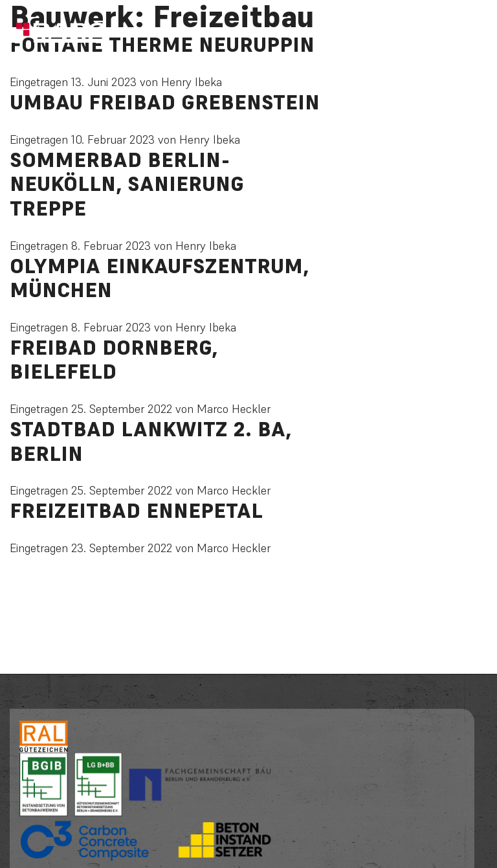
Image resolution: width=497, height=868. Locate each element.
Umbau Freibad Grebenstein (165, 102)
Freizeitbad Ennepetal (136, 511)
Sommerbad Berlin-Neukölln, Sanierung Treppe (127, 184)
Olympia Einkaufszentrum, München (159, 278)
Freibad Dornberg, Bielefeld (114, 360)
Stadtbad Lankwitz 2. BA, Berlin (150, 441)
